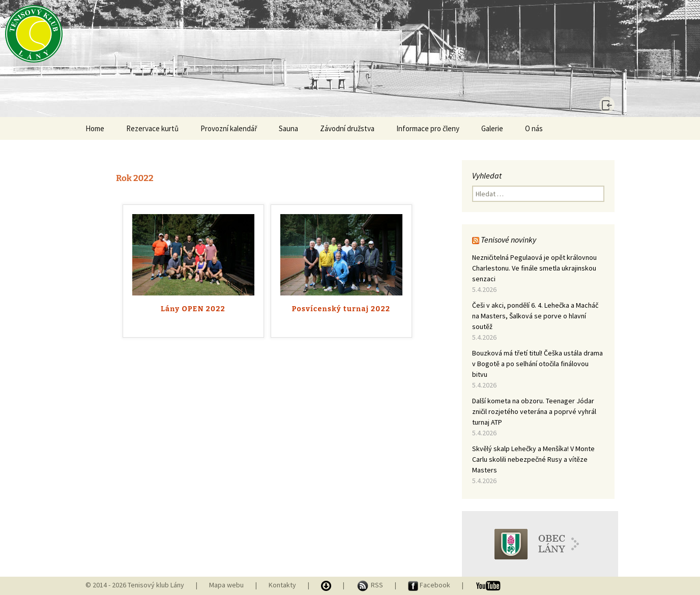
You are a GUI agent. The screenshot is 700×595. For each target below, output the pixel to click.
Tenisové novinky (508, 240)
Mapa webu (226, 585)
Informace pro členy (428, 128)
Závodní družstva (347, 128)
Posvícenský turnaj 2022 (341, 309)
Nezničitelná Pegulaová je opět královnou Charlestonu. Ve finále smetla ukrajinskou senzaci (534, 268)
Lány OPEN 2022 (193, 309)
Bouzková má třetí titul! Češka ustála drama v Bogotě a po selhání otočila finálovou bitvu (537, 364)
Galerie (492, 128)
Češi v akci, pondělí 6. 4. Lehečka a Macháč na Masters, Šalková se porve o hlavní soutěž (535, 316)
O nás (534, 128)
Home (95, 128)
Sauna (288, 128)
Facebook (430, 585)
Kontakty (282, 585)
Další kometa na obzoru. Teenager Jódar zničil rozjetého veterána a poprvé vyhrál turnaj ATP (534, 411)
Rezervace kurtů (152, 128)
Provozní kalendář (229, 128)
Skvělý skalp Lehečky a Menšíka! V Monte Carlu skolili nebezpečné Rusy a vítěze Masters (533, 459)
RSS (370, 585)
